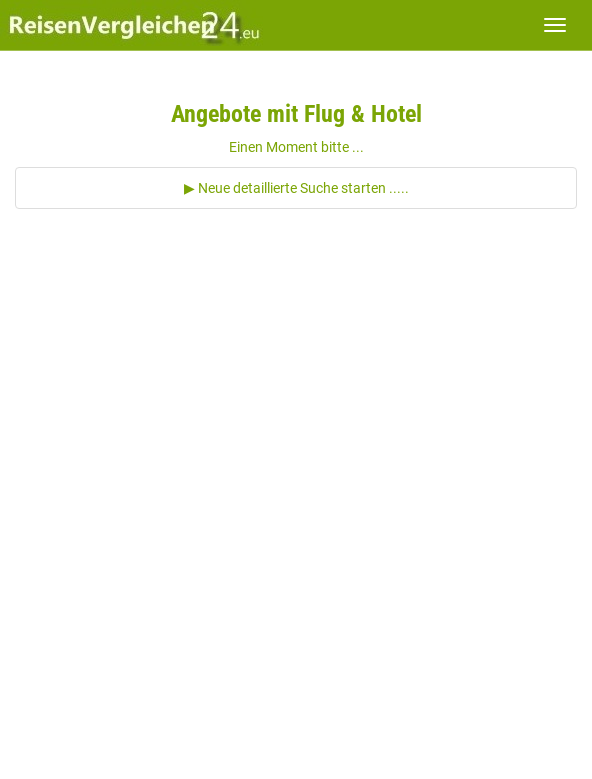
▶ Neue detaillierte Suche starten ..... (296, 188)
